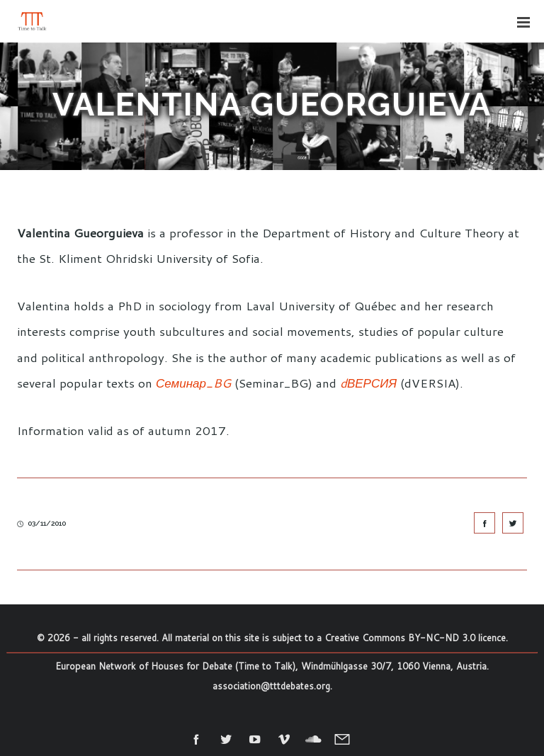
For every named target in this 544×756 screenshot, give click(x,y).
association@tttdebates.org (271, 686)
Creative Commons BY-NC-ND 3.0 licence (415, 638)
